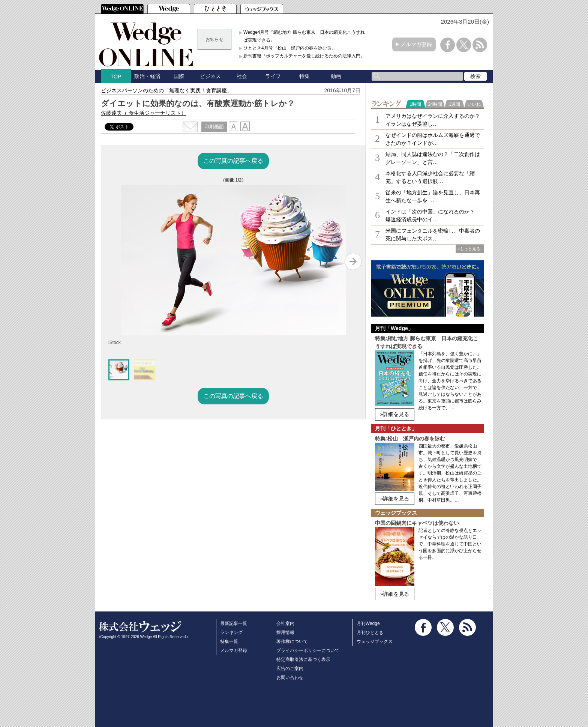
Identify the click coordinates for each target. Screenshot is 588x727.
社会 (242, 76)
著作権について (292, 641)
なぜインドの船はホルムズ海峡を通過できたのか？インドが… (433, 139)
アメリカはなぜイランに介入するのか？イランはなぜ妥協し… (433, 120)
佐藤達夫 (144, 113)
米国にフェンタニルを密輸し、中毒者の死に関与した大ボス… (433, 235)
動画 (336, 76)
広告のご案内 (290, 668)
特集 (304, 76)
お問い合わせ (290, 677)
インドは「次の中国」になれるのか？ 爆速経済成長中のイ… (430, 216)
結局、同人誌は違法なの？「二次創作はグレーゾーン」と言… (433, 158)
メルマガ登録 (416, 44)
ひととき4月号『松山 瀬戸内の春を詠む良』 (290, 48)
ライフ (273, 76)
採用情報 (285, 632)
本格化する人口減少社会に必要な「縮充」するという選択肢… (430, 177)
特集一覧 (229, 641)
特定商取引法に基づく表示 (303, 659)
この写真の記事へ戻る (233, 161)
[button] (119, 370)
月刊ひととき (370, 632)
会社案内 (285, 623)
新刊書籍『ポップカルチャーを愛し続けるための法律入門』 (304, 56)
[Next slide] (353, 261)
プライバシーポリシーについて (308, 650)
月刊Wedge (368, 623)
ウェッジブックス (375, 641)
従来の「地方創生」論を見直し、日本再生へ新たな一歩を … (433, 196)
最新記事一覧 (234, 623)
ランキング (231, 632)
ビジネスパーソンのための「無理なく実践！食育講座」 (166, 90)
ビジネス (210, 76)
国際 (179, 76)
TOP (116, 77)
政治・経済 (147, 76)
